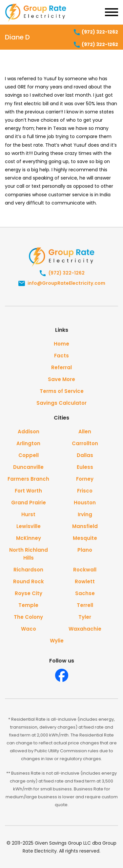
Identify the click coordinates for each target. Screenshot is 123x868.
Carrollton (85, 443)
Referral (61, 367)
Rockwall (85, 570)
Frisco (85, 491)
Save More (61, 379)
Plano (85, 550)
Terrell (85, 605)
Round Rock (29, 581)
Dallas (85, 455)
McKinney (29, 538)
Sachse (85, 593)
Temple (28, 605)
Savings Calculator (61, 403)
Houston (85, 503)
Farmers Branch (28, 479)
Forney (85, 479)
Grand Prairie (29, 503)
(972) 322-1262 (95, 32)
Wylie (57, 641)
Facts (61, 356)
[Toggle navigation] (112, 12)
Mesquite (85, 538)
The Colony (28, 617)
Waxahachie (85, 629)
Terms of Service (62, 391)
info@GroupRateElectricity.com (61, 283)
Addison (29, 432)
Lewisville (29, 526)
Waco (29, 629)
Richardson (28, 570)
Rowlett (85, 581)
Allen (85, 432)
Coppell (29, 455)
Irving (85, 514)
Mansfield (85, 526)
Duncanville (28, 467)
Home (61, 344)
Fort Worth (28, 491)
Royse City (29, 593)
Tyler (85, 617)
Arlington (28, 443)
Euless (85, 467)
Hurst (28, 514)
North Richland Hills (29, 554)
